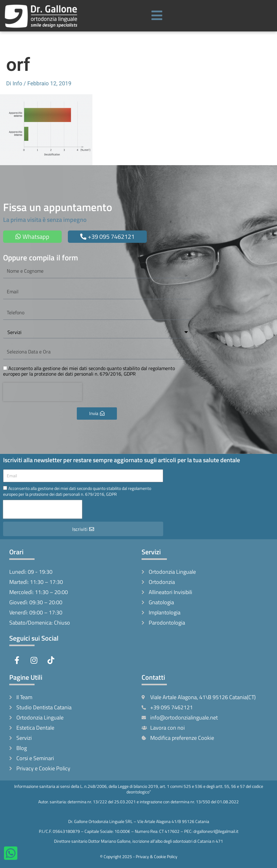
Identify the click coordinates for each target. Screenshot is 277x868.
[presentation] (43, 392)
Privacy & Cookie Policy (157, 856)
